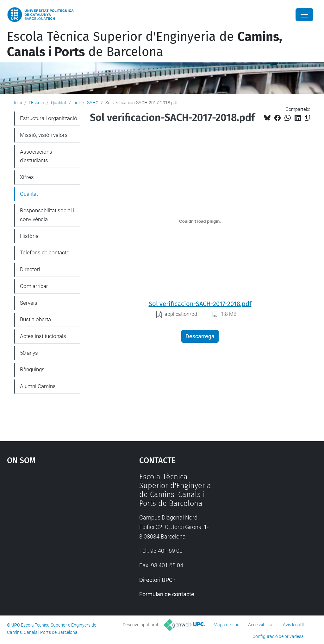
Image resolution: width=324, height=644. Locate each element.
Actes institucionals (43, 336)
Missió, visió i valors (44, 135)
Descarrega (200, 336)
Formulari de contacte (167, 594)
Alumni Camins (38, 386)
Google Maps (56, 520)
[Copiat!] (307, 118)
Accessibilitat (261, 625)
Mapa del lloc (226, 625)
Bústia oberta (35, 319)
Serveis (29, 303)
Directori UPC (156, 580)
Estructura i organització (49, 118)
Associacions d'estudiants (36, 156)
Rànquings (32, 369)
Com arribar (34, 286)
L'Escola (36, 103)
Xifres (27, 177)
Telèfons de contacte (45, 252)
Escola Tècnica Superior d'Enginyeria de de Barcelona (145, 44)
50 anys (29, 353)
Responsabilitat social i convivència (47, 215)
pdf (77, 103)
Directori (30, 269)
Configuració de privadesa (278, 636)
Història (29, 236)
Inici (18, 103)
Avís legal (292, 625)
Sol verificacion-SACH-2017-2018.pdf (200, 304)
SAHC (93, 103)
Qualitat (59, 103)
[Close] (304, 15)
